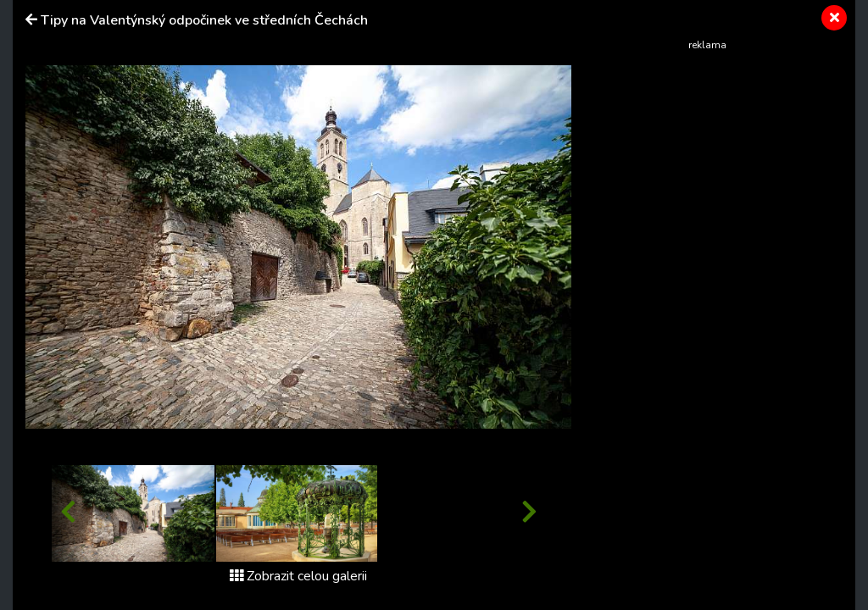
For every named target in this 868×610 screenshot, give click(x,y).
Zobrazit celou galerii (298, 576)
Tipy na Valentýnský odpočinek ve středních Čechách (204, 20)
